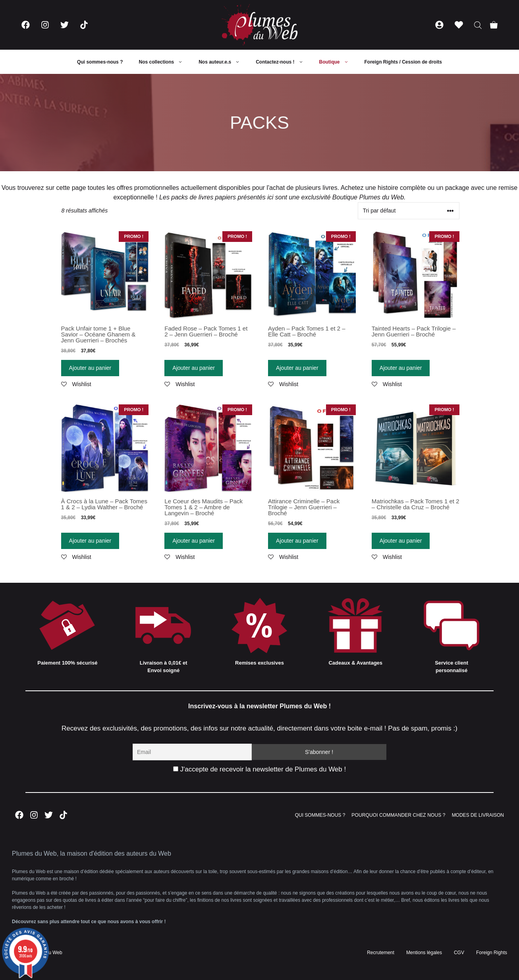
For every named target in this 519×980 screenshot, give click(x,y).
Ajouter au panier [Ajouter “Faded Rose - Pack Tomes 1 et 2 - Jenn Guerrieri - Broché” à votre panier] (194, 368)
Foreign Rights (492, 953)
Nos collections (165, 62)
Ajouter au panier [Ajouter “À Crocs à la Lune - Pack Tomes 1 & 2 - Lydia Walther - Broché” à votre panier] (90, 541)
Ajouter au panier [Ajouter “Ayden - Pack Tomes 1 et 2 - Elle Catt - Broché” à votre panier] (297, 368)
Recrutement (381, 953)
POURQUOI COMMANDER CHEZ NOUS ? (398, 815)
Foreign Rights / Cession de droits (403, 62)
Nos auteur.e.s (223, 62)
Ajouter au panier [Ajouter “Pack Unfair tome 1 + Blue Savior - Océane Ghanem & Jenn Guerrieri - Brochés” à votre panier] (90, 368)
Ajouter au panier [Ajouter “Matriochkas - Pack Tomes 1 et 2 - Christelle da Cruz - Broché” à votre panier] (401, 541)
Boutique (338, 62)
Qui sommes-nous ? (100, 62)
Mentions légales (424, 953)
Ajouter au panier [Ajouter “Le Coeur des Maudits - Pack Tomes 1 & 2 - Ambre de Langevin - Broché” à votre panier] (194, 541)
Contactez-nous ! (283, 62)
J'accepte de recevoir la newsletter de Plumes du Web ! (259, 769)
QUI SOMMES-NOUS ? (320, 815)
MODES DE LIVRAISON (478, 815)
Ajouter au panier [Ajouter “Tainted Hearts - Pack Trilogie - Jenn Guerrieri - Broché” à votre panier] (401, 368)
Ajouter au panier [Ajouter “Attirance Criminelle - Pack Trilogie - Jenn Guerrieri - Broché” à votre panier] (297, 541)
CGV (459, 953)
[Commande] (409, 211)
